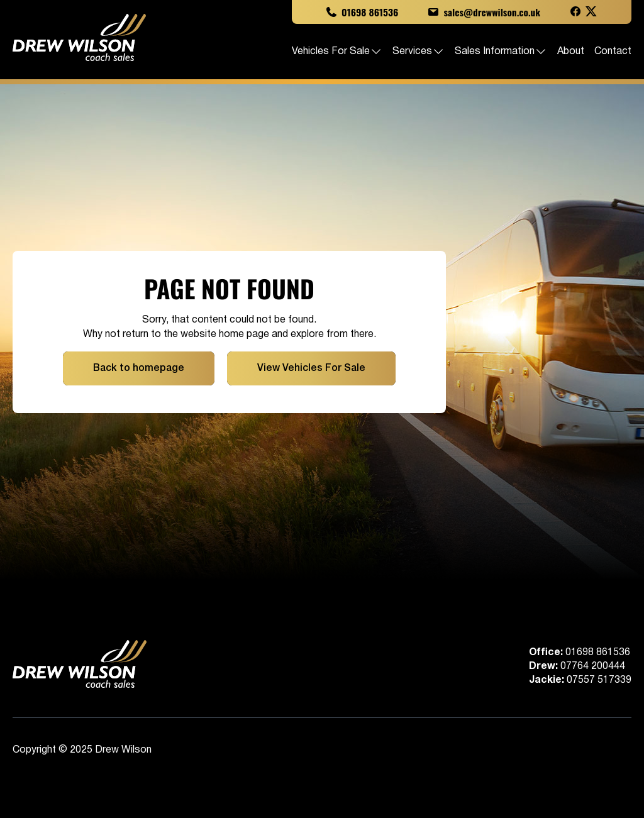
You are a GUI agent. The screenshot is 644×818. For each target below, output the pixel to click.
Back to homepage (139, 368)
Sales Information (501, 52)
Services (419, 52)
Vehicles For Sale (337, 52)
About (571, 52)
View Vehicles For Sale (311, 368)
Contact (613, 52)
